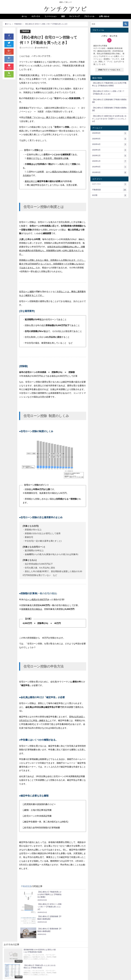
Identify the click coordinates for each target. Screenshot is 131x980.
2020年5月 (109, 139)
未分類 (109, 195)
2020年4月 (109, 144)
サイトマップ (74, 16)
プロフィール (89, 16)
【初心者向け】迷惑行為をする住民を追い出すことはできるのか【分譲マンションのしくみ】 (109, 119)
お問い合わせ (104, 16)
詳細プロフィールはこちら (109, 70)
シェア (9, 36)
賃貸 (63, 16)
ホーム (24, 16)
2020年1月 (109, 161)
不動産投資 (26, 31)
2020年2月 (109, 156)
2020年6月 (109, 133)
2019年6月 (109, 167)
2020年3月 (109, 150)
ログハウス (36, 16)
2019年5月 (109, 173)
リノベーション (51, 16)
